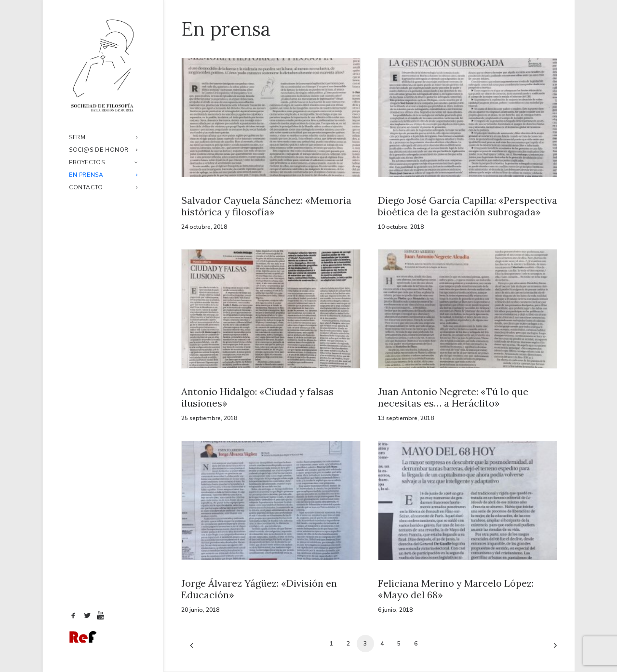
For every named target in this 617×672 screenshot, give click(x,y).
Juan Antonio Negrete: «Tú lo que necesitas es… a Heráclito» (453, 397)
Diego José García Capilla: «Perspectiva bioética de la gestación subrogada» (468, 206)
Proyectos (103, 162)
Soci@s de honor (103, 150)
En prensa (103, 175)
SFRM (103, 137)
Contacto (103, 187)
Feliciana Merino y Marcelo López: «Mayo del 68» (456, 589)
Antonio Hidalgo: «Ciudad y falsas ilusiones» (257, 397)
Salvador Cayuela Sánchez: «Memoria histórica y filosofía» (266, 206)
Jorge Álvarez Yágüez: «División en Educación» (259, 589)
